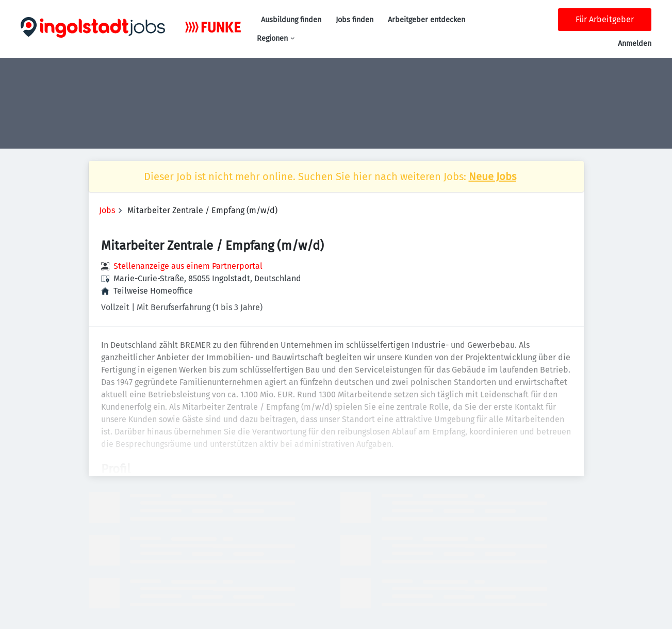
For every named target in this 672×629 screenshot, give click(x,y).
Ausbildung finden (291, 20)
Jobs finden (355, 20)
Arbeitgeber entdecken (427, 20)
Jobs (107, 210)
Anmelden (635, 44)
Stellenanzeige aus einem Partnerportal (188, 266)
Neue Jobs (493, 176)
